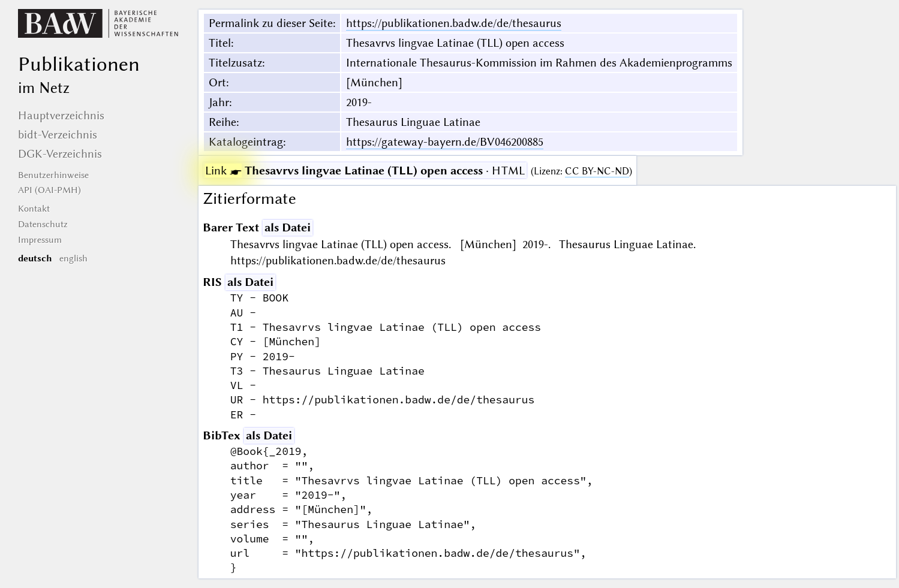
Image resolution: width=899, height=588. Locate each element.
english (73, 258)
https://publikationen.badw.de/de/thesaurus (454, 23)
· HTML (365, 171)
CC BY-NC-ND (597, 171)
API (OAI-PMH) (49, 190)
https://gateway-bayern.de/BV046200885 (445, 142)
